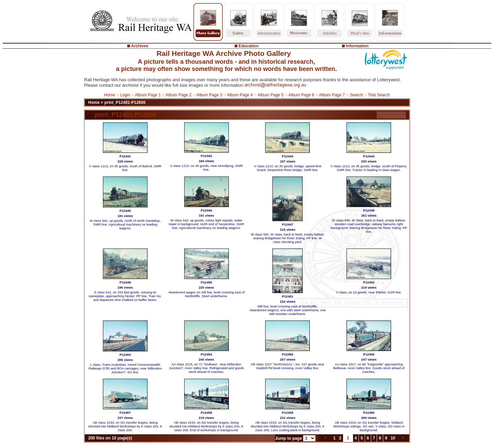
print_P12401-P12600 (125, 102)
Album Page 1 (148, 95)
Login (125, 95)
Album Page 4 (240, 95)
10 (393, 438)
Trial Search (379, 95)
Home (109, 95)
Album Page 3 (209, 95)
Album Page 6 (301, 95)
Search (356, 95)
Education (248, 46)
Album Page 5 (270, 95)
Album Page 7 (332, 95)
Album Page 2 (179, 95)
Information (357, 46)
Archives (140, 46)
